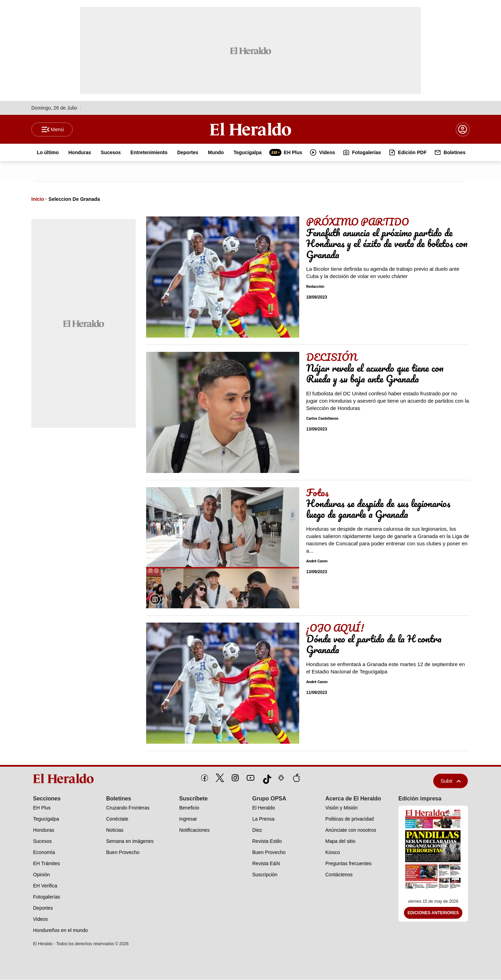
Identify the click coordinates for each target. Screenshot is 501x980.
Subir (451, 781)
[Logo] (250, 129)
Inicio (38, 199)
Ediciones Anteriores (433, 913)
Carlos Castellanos (322, 419)
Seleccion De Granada (74, 199)
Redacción (315, 287)
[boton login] (463, 129)
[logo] (66, 779)
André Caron (317, 562)
